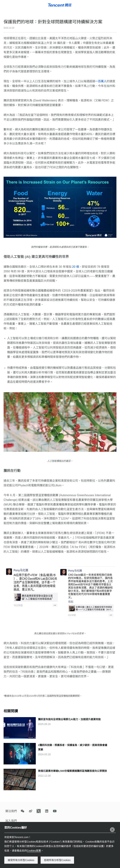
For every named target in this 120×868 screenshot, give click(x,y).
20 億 (75, 267)
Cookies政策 (34, 851)
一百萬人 (101, 81)
